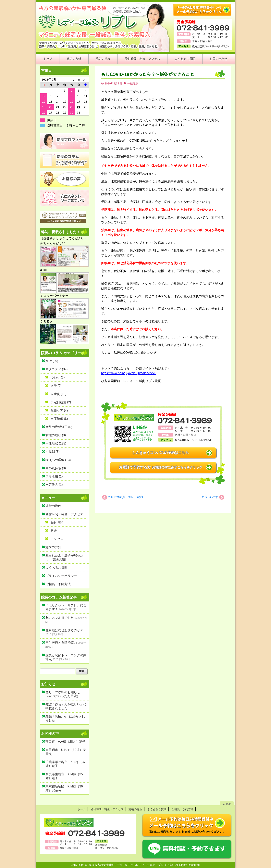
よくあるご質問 (185, 59)
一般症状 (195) (56, 443)
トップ (48, 59)
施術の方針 (74, 59)
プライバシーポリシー (61, 576)
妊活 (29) (52, 361)
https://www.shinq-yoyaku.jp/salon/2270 (129, 373)
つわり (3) (58, 377)
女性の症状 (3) (56, 435)
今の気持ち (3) (56, 468)
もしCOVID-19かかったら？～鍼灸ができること (148, 74)
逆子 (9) (56, 386)
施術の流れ (103, 59)
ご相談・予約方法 (58, 584)
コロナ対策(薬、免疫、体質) (125, 497)
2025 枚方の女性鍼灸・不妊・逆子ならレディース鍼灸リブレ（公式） (131, 865)
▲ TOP (227, 804)
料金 (54, 531)
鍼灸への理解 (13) (58, 460)
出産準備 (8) (59, 419)
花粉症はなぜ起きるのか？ (64, 630)
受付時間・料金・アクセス (142, 59)
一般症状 (133, 83)
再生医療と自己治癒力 (61, 643)
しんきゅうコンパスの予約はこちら (161, 453)
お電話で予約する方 (160, 467)
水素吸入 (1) (54, 485)
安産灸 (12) (59, 394)
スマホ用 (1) (54, 476)
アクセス (57, 539)
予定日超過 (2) (61, 402)
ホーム (81, 809)
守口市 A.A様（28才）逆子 (66, 742)
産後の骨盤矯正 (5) (59, 427)
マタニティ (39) (57, 369)
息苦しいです (210, 497)
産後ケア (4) (59, 410)
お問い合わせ (218, 59)
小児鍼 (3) (53, 452)
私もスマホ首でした (60, 618)
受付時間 (57, 522)
